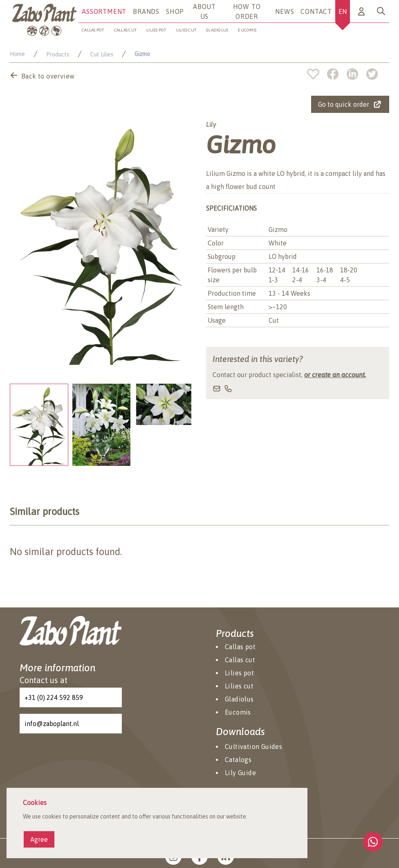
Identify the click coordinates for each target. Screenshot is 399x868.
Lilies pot (156, 30)
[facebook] (337, 74)
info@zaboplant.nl (52, 724)
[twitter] (372, 74)
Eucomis (238, 712)
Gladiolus (217, 30)
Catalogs (238, 760)
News (285, 11)
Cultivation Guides (253, 747)
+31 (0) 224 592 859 (54, 697)
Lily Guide (240, 773)
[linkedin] (356, 74)
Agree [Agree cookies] (39, 839)
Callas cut (126, 30)
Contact (316, 11)
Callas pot (93, 30)
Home (17, 54)
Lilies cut (186, 30)
